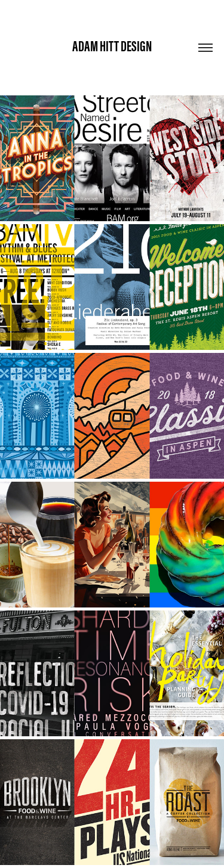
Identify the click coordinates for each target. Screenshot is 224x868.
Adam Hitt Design (112, 46)
